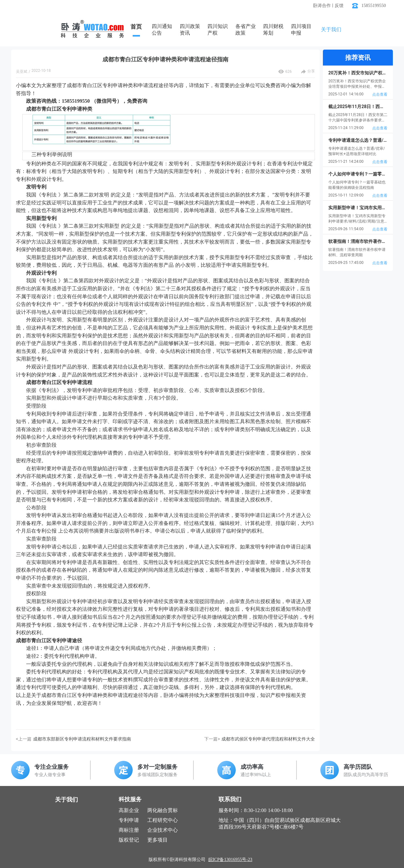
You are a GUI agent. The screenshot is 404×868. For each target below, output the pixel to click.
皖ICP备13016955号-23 (230, 860)
